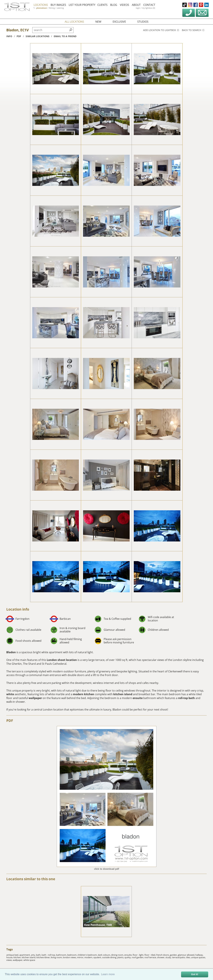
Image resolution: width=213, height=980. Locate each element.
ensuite (138, 698)
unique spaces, (198, 957)
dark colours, (105, 955)
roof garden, (138, 957)
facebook (196, 5)
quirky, (128, 957)
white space (29, 960)
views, (10, 960)
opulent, (98, 957)
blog (114, 5)
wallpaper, (18, 960)
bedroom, (72, 955)
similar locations (38, 36)
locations (41, 5)
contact (149, 5)
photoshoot (42, 8)
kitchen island (123, 694)
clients (102, 5)
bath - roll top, (49, 955)
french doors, (163, 955)
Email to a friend (65, 36)
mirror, (81, 957)
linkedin (207, 5)
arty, (33, 955)
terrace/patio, (179, 957)
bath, (39, 955)
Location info (18, 609)
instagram (190, 5)
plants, (121, 957)
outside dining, (110, 957)
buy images (58, 5)
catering (60, 8)
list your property (82, 5)
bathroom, (62, 955)
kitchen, (18, 957)
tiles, (189, 957)
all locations (74, 22)
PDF (10, 721)
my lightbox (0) (149, 8)
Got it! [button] (195, 974)
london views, (70, 957)
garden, (174, 955)
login (138, 8)
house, (10, 957)
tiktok (185, 5)
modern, (89, 957)
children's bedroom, (88, 955)
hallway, (199, 955)
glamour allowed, (187, 955)
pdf (19, 36)
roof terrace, (151, 957)
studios (143, 22)
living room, (57, 957)
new (98, 22)
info (9, 36)
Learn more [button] (108, 974)
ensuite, (128, 955)
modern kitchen (84, 694)
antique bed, (13, 955)
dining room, (118, 955)
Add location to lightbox (161, 30)
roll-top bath (186, 698)
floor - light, (139, 955)
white (10, 694)
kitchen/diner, (44, 957)
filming (52, 8)
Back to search (193, 30)
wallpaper (35, 698)
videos (124, 5)
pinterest (201, 5)
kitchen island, (29, 957)
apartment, (25, 955)
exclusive (119, 22)
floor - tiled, (150, 955)
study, (169, 957)
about (136, 5)
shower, (161, 957)
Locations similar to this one (31, 879)
